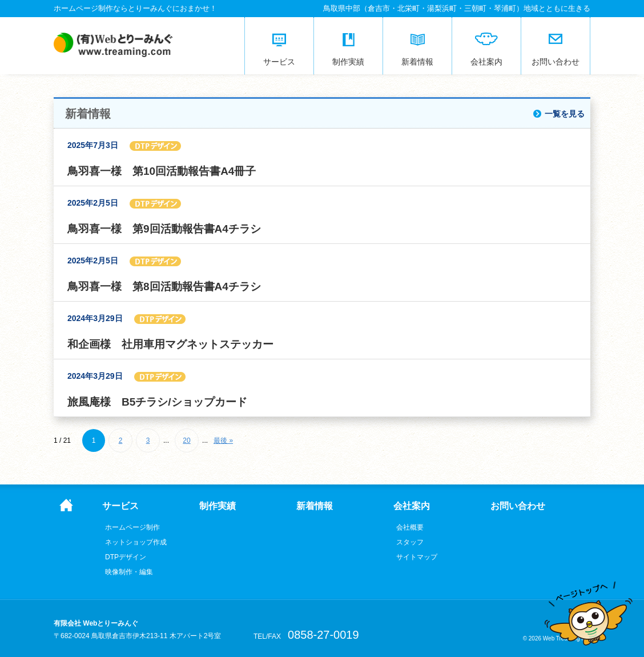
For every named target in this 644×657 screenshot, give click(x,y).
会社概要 (410, 527)
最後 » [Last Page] (223, 440)
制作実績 (218, 506)
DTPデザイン (126, 557)
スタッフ (410, 542)
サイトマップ (417, 557)
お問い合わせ (518, 506)
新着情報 (315, 506)
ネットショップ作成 (136, 542)
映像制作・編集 (129, 572)
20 (186, 440)
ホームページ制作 (132, 527)
